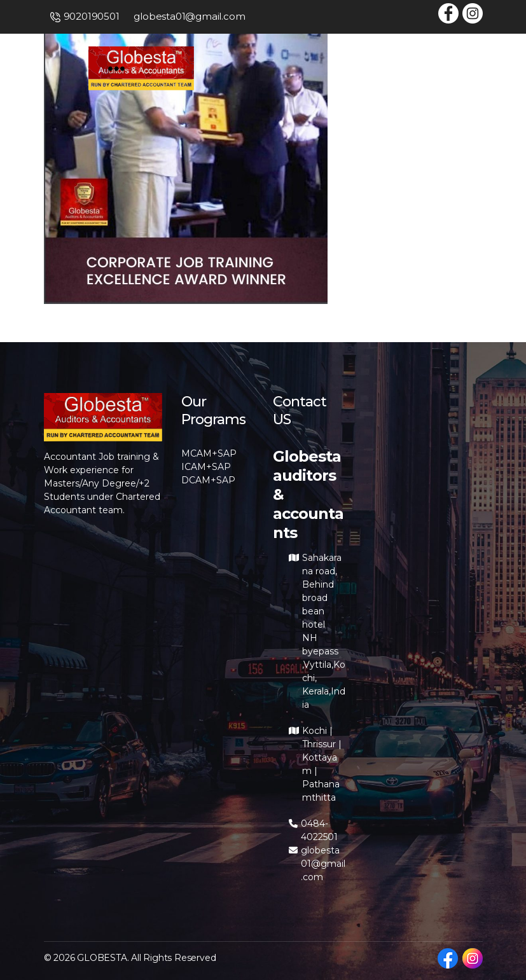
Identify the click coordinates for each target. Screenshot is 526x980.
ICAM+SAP (206, 467)
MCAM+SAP (209, 453)
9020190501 (92, 16)
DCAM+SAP (208, 480)
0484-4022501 (319, 830)
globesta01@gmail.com (189, 16)
